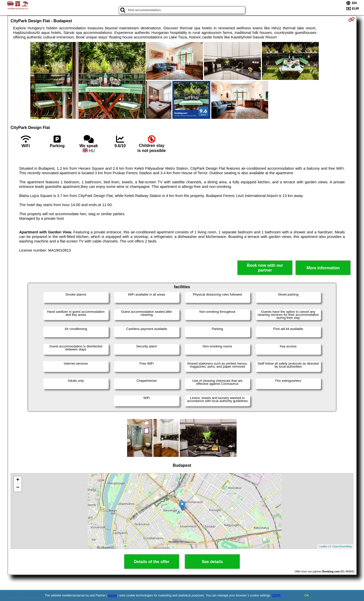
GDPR (276, 595)
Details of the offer (152, 562)
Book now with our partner (265, 268)
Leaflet (323, 546)
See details (212, 562)
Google (112, 595)
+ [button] (18, 480)
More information (323, 268)
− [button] (18, 488)
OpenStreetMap (342, 546)
